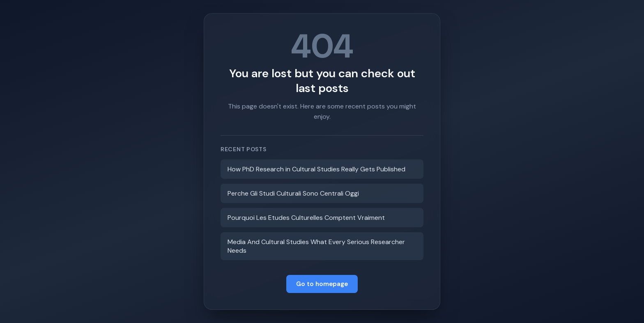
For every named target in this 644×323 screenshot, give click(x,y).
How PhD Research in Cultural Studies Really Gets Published (316, 169)
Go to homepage (322, 284)
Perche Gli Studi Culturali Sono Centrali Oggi (293, 193)
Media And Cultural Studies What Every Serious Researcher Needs (316, 246)
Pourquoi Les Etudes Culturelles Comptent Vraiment (306, 218)
